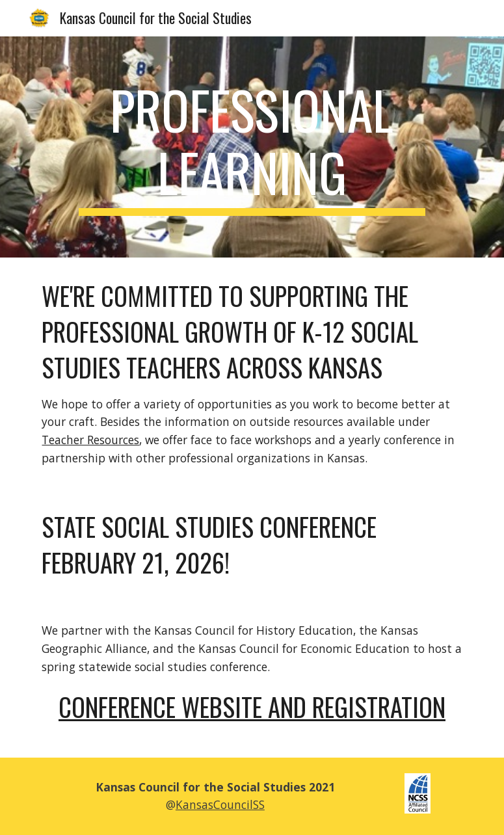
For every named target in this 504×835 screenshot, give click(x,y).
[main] (252, 147)
